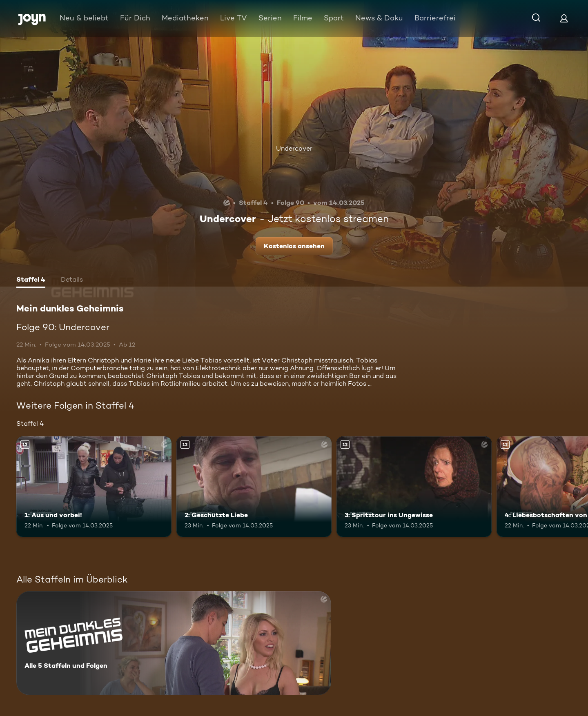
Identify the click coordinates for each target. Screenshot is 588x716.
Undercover (294, 148)
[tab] (31, 280)
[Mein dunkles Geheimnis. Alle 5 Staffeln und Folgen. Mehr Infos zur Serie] (174, 643)
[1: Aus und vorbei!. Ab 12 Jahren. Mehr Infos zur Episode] (94, 487)
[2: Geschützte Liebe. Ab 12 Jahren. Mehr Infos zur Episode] (254, 487)
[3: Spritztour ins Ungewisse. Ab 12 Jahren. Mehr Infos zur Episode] (414, 487)
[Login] (564, 18)
